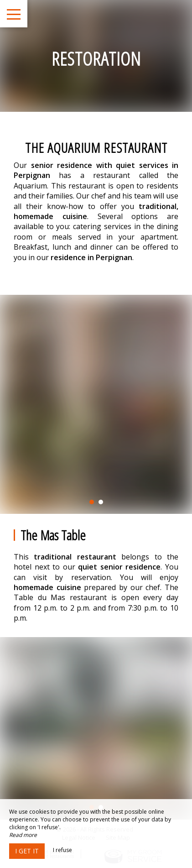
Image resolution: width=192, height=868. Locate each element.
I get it (27, 851)
